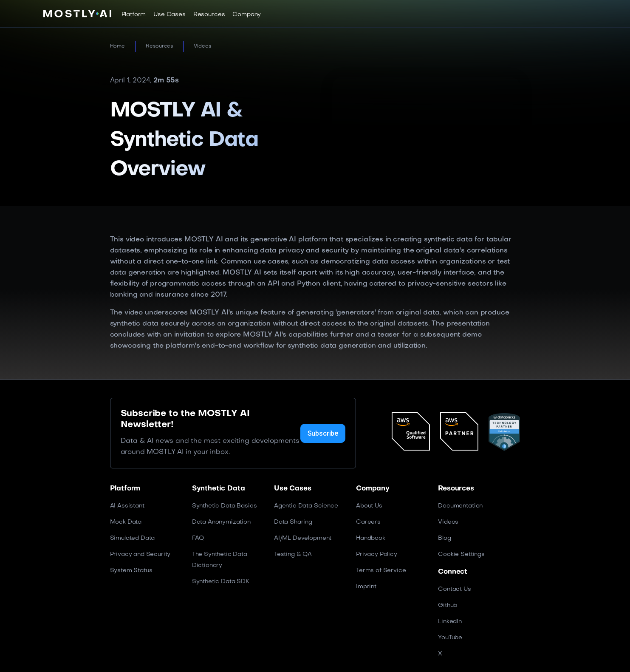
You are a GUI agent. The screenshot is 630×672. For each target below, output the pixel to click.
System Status (131, 571)
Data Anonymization (221, 522)
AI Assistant (127, 506)
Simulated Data (133, 538)
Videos (202, 46)
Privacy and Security (140, 554)
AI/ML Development (303, 538)
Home (117, 46)
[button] (134, 14)
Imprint (366, 587)
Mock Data (126, 522)
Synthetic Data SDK (221, 582)
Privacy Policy (377, 554)
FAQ (198, 538)
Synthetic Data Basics (225, 506)
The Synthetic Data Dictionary (220, 560)
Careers (368, 522)
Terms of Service (381, 571)
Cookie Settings (461, 554)
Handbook (371, 538)
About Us (369, 506)
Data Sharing (293, 522)
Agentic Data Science (306, 506)
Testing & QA (293, 554)
